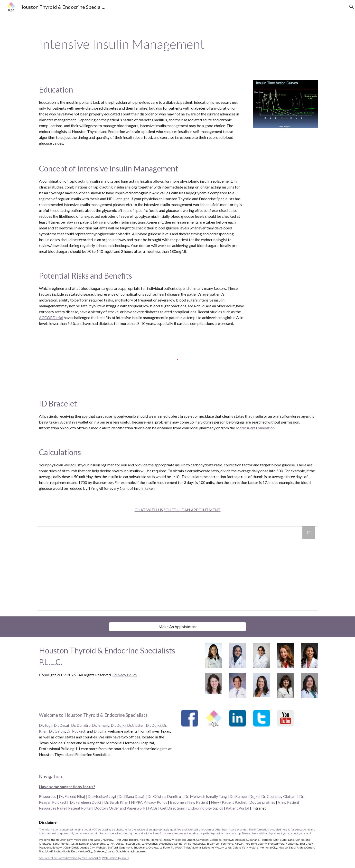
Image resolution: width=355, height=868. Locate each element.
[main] (177, 44)
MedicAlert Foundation (255, 428)
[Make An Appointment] (177, 627)
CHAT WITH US (149, 510)
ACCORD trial (51, 317)
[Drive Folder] (177, 568)
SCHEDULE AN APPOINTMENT (192, 510)
